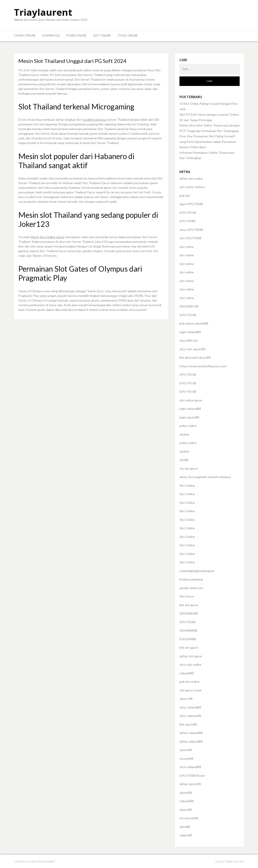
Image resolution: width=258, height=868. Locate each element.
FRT (242, 861)
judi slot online (189, 682)
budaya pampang (191, 579)
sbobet (184, 434)
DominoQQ (51, 35)
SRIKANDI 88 (189, 306)
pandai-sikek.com (191, 588)
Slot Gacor (187, 596)
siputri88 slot (189, 340)
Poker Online (76, 35)
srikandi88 (187, 673)
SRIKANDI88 (189, 613)
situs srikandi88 (190, 707)
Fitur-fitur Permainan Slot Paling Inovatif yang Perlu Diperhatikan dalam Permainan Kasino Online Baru (208, 142)
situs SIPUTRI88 (191, 230)
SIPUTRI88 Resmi (192, 776)
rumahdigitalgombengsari (197, 571)
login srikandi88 (190, 332)
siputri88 (186, 750)
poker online (188, 426)
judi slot (185, 196)
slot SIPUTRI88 (190, 238)
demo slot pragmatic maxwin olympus (205, 477)
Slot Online (102, 35)
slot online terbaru (192, 187)
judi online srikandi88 (194, 323)
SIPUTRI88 (187, 221)
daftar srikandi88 (191, 733)
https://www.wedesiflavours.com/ (203, 366)
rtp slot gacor (189, 468)
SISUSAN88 (188, 639)
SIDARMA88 (188, 630)
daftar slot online (191, 178)
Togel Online (128, 35)
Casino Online (25, 35)
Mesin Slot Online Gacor (48, 237)
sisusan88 (186, 758)
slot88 (184, 460)
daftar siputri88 (190, 784)
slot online (187, 247)
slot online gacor (191, 400)
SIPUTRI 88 (188, 213)
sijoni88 (185, 827)
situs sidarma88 (190, 716)
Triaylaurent (43, 12)
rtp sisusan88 (189, 818)
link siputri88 (188, 724)
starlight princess (95, 120)
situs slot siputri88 (192, 349)
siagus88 (186, 835)
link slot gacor (189, 605)
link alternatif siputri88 (195, 357)
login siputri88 (189, 417)
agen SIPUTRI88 (191, 204)
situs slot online (190, 665)
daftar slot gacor (191, 656)
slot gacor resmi (190, 690)
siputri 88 (186, 699)
